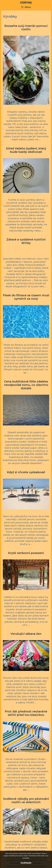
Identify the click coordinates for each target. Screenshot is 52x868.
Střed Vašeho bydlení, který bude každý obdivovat (26, 150)
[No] (49, 859)
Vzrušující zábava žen (26, 634)
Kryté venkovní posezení (26, 553)
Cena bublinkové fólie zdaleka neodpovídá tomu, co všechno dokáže (26, 385)
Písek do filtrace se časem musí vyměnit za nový (26, 297)
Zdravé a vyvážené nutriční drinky (26, 241)
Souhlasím (26, 863)
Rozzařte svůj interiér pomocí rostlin (26, 28)
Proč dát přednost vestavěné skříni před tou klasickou (26, 713)
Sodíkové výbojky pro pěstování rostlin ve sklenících (26, 800)
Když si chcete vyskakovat (26, 472)
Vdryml (26, 3)
